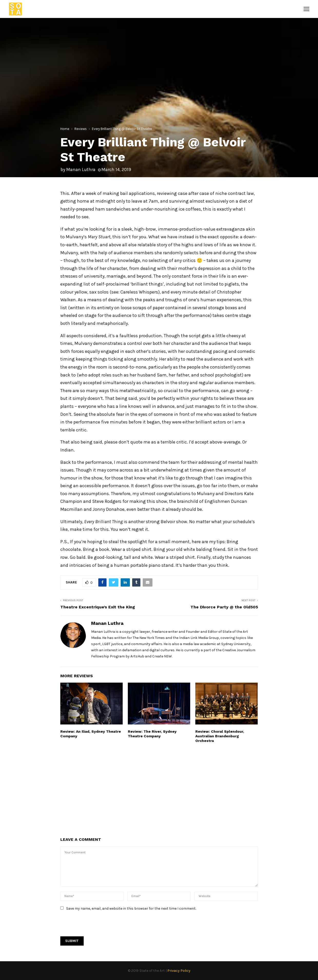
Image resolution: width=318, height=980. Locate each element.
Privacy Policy (179, 971)
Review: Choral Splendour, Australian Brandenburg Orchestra (220, 736)
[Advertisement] (159, 789)
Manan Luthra (81, 169)
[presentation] (99, 926)
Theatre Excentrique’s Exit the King (98, 607)
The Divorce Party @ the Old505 (224, 607)
